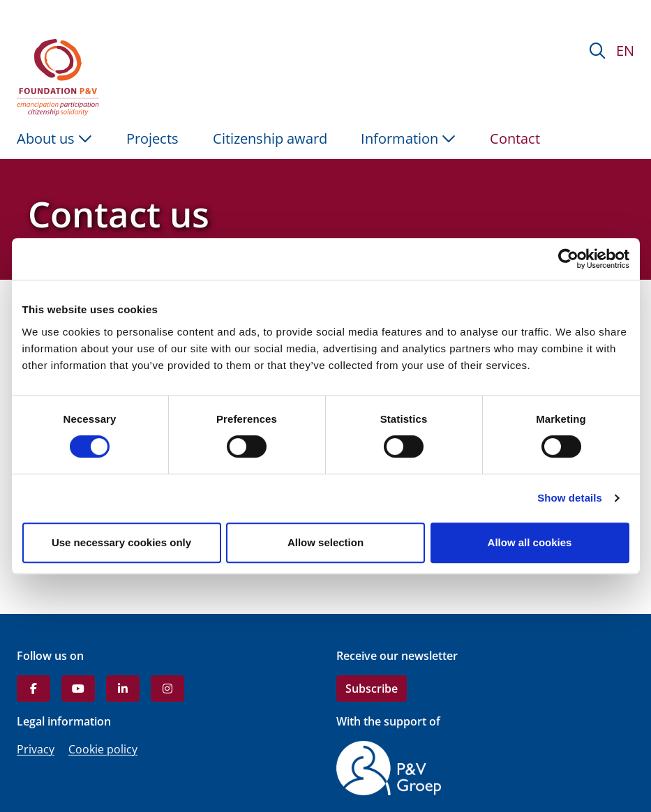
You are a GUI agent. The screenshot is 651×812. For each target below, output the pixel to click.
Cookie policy (103, 749)
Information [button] (408, 138)
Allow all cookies (530, 542)
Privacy (36, 749)
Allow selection (325, 542)
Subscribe (372, 689)
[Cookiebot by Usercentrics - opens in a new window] (568, 259)
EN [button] (625, 51)
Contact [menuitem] (515, 138)
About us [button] (54, 138)
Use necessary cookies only (121, 542)
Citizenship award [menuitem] (270, 138)
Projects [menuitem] (152, 138)
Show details (570, 498)
